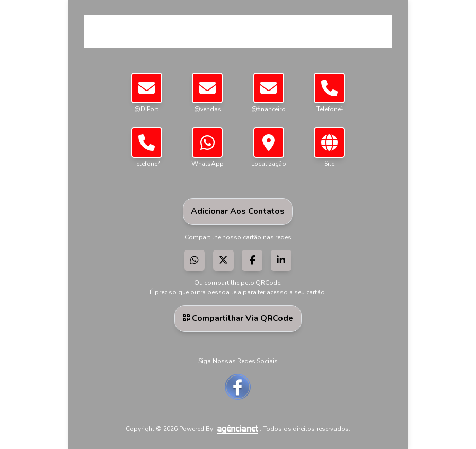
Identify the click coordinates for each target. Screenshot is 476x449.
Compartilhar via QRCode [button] (238, 318)
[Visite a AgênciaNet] (237, 429)
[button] (269, 142)
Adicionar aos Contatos (238, 211)
